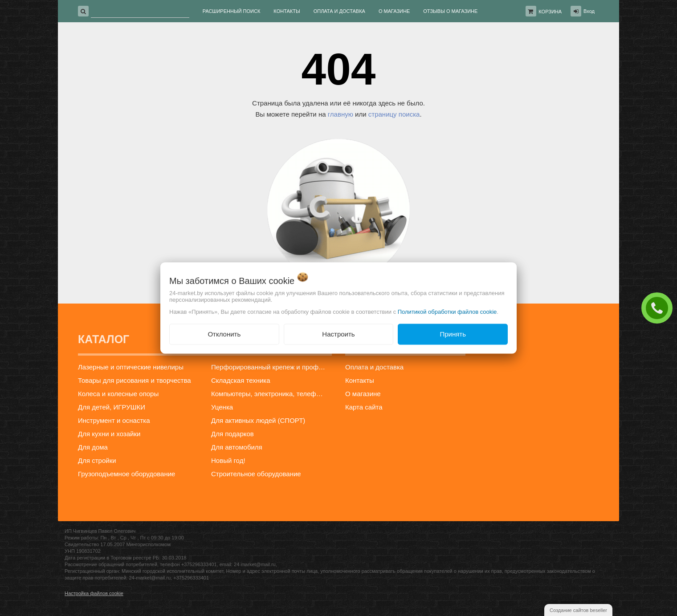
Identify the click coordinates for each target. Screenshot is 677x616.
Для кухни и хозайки (109, 434)
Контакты (360, 380)
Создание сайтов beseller (578, 610)
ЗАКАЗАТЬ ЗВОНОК (659, 308)
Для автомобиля (237, 447)
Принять (453, 334)
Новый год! (228, 460)
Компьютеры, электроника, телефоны (270, 394)
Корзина (550, 12)
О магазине (363, 394)
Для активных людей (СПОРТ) (258, 420)
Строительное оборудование (256, 474)
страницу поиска (394, 114)
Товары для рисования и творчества (135, 380)
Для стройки (97, 460)
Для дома (93, 447)
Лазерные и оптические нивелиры (131, 367)
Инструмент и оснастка (114, 420)
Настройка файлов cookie (94, 593)
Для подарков (232, 434)
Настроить (338, 334)
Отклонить (224, 334)
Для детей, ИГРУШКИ (112, 407)
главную (341, 114)
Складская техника (241, 380)
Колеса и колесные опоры (118, 394)
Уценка (222, 407)
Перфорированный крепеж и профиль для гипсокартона (271, 367)
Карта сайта (364, 407)
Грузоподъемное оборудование (126, 474)
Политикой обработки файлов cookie (447, 312)
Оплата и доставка (374, 367)
